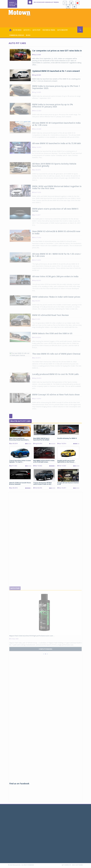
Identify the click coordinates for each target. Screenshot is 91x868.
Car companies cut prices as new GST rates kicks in (57, 51)
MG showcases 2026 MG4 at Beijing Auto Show (51, 2)
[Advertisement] (46, 21)
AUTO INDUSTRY (63, 30)
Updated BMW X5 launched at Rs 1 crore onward (56, 71)
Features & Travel (49, 30)
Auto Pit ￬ (27, 30)
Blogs (28, 35)
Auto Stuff (36, 30)
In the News (17, 30)
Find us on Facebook (19, 784)
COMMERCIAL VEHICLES (17, 35)
